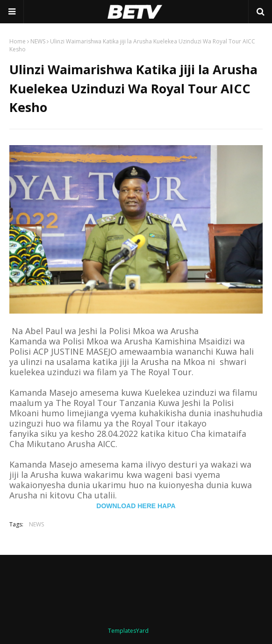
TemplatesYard (128, 631)
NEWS (38, 41)
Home (18, 41)
